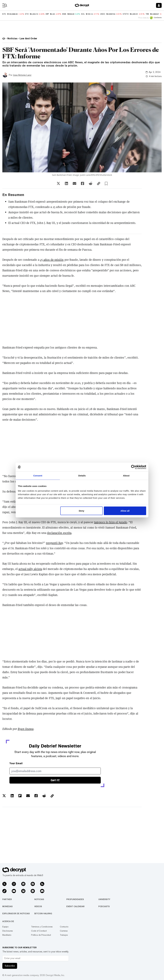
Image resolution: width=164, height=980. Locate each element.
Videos (38, 906)
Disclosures (8, 931)
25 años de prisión (52, 260)
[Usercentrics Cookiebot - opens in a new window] (133, 467)
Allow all (125, 511)
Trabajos (64, 935)
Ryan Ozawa (26, 729)
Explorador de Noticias (16, 913)
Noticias (39, 899)
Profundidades (75, 899)
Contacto (64, 927)
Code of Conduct (39, 931)
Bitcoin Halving (43, 913)
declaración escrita (59, 533)
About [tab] (126, 476)
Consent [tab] (38, 476)
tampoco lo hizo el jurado (111, 522)
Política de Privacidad (41, 935)
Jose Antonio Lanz (22, 75)
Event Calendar (75, 906)
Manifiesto (7, 935)
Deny (82, 511)
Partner (7, 899)
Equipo (5, 927)
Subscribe (10, 966)
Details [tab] (82, 476)
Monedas (7, 906)
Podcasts (104, 906)
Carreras (64, 931)
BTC (4, 14)
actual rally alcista (30, 569)
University (104, 899)
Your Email (16, 763)
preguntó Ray (54, 543)
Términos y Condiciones (42, 927)
